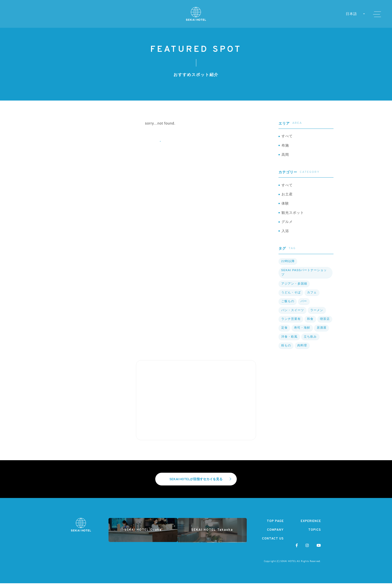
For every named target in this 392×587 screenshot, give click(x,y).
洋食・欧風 (289, 340)
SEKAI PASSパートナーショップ (304, 276)
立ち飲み (310, 340)
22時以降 (288, 265)
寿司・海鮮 (302, 331)
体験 (285, 206)
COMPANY (275, 534)
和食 (310, 322)
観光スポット (293, 216)
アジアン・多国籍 (294, 287)
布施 (285, 146)
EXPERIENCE (310, 525)
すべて (287, 137)
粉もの (286, 349)
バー (303, 305)
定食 (284, 331)
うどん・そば (291, 296)
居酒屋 (321, 331)
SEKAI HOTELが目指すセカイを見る (201, 483)
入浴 (285, 235)
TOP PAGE (275, 525)
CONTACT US (273, 543)
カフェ (311, 296)
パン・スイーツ (292, 314)
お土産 (287, 196)
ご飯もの (287, 305)
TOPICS (315, 534)
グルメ (287, 225)
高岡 (285, 156)
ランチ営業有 (291, 322)
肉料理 (302, 349)
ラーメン (316, 314)
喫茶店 (324, 322)
